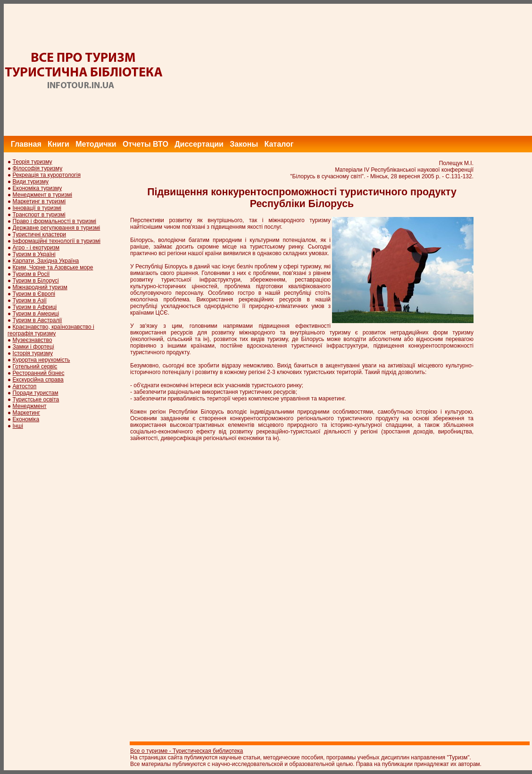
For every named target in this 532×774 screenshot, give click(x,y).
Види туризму (31, 182)
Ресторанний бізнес (39, 373)
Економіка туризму (37, 188)
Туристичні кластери (39, 234)
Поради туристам (36, 393)
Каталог (279, 144)
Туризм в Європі (34, 294)
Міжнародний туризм (40, 287)
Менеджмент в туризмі (42, 195)
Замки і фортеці (33, 347)
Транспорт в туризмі (39, 215)
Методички (96, 144)
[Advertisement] (360, 70)
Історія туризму (33, 353)
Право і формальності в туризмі (54, 221)
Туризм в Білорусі (36, 281)
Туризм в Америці (36, 314)
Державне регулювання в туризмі (57, 228)
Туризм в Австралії (37, 320)
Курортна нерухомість (42, 360)
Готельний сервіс (35, 366)
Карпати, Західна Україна (46, 261)
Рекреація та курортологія (47, 175)
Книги (58, 144)
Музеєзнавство (33, 340)
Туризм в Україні (34, 254)
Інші (18, 426)
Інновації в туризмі (37, 208)
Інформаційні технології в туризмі (57, 241)
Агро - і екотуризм (36, 248)
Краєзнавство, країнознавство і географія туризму (51, 330)
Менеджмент (30, 406)
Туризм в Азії (30, 300)
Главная (26, 144)
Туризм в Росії (31, 274)
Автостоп (25, 386)
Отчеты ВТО (145, 144)
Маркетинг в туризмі (39, 201)
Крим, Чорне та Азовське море (53, 267)
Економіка (26, 419)
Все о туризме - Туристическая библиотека (187, 751)
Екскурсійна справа (38, 380)
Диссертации (199, 144)
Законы (244, 144)
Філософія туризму (38, 168)
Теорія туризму (33, 162)
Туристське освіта (36, 399)
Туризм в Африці (35, 307)
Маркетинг (26, 413)
